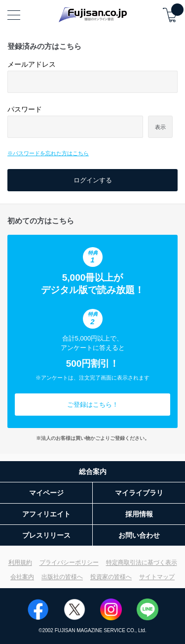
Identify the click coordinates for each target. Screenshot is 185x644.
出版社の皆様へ (62, 577)
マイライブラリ (139, 493)
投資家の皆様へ (111, 577)
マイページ (46, 493)
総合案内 (93, 472)
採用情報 (139, 514)
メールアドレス (32, 64)
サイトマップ (157, 577)
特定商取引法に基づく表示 (142, 562)
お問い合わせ (139, 535)
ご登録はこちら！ (93, 405)
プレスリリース (46, 535)
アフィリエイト (46, 514)
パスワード (25, 109)
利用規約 (20, 562)
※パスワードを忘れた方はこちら (48, 153)
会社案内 (22, 577)
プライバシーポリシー (69, 562)
